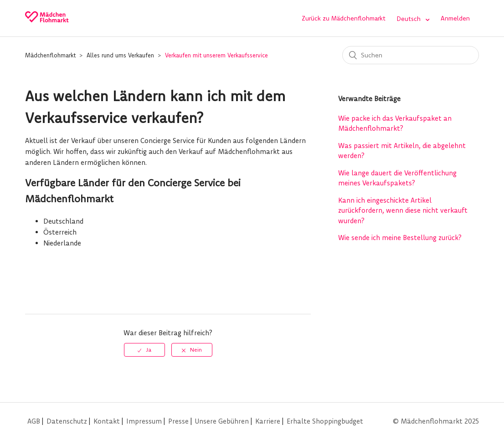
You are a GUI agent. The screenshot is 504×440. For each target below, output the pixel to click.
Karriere (268, 421)
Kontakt (107, 421)
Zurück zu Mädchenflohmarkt (344, 18)
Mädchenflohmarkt (50, 55)
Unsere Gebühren (222, 421)
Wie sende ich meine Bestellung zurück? (400, 238)
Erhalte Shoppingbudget (325, 421)
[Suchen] (411, 55)
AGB (34, 421)
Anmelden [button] (455, 18)
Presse (178, 421)
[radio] (144, 350)
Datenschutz (67, 421)
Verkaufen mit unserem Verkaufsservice (216, 55)
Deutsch (409, 19)
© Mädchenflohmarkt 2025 (436, 421)
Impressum (144, 421)
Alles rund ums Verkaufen (120, 55)
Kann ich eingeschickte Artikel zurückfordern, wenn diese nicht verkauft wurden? (403, 210)
